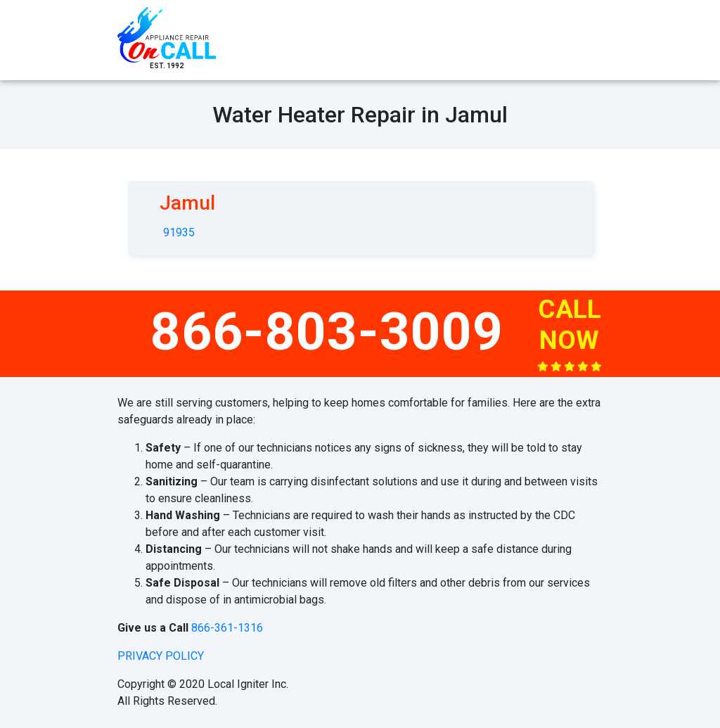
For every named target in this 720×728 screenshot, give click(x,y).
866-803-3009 (327, 331)
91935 (179, 232)
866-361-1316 (227, 628)
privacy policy (161, 656)
